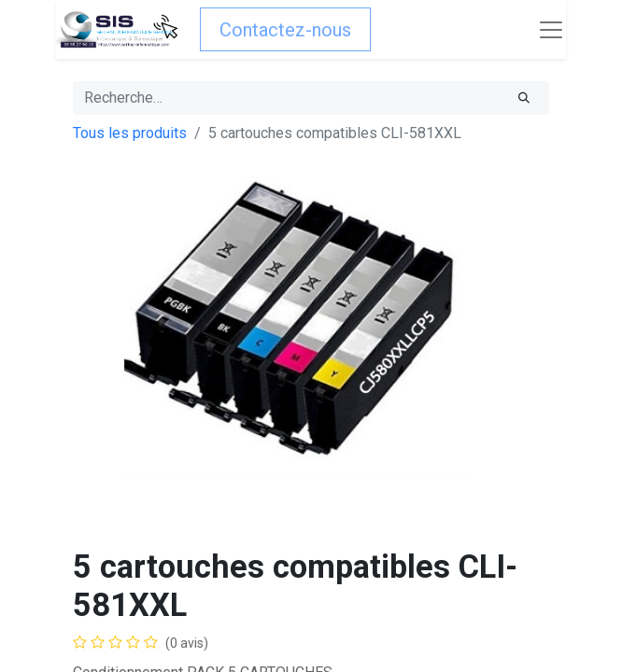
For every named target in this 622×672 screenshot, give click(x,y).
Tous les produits (130, 133)
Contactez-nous (285, 30)
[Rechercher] (524, 98)
